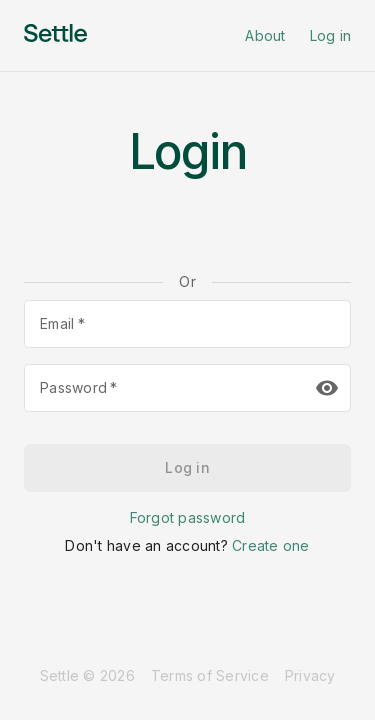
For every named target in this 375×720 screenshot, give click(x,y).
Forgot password (188, 517)
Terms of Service (210, 675)
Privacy (310, 675)
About (265, 35)
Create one (271, 545)
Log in (331, 35)
